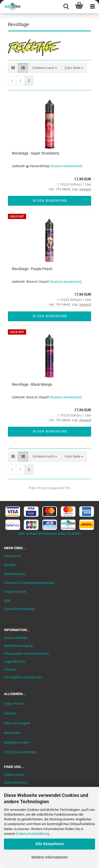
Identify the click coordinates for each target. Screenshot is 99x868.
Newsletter (12, 733)
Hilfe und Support (17, 723)
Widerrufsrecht (15, 592)
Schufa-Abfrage (16, 638)
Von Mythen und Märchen (23, 677)
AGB (7, 601)
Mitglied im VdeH (17, 743)
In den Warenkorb (50, 201)
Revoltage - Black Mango (32, 384)
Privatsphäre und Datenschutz (26, 654)
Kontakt (10, 565)
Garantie (10, 713)
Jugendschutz (15, 661)
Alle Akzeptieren (49, 844)
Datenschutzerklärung (33, 834)
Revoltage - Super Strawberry (36, 153)
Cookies (10, 669)
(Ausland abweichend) (66, 166)
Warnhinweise (15, 574)
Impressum (13, 556)
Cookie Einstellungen (20, 609)
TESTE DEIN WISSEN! (20, 752)
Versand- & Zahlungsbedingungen (29, 583)
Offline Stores (14, 775)
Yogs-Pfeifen (14, 704)
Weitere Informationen (49, 857)
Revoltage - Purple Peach (32, 269)
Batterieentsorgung (18, 646)
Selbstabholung (16, 783)
